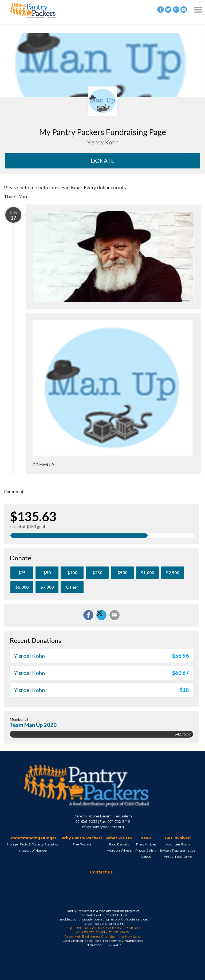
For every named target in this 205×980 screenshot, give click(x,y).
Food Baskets (119, 844)
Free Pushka (82, 844)
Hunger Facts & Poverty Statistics (33, 844)
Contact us (101, 872)
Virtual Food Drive (178, 857)
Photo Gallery (146, 850)
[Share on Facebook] (88, 615)
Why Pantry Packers (82, 838)
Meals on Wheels (119, 850)
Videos (146, 857)
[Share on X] (101, 615)
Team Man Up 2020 (33, 725)
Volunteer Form (178, 844)
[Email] (115, 615)
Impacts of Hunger (33, 850)
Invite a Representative (178, 850)
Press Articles (146, 844)
